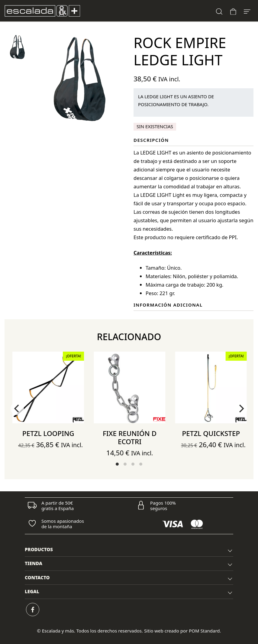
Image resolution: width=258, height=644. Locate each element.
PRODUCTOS (129, 550)
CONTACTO (129, 578)
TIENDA (129, 564)
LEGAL (129, 592)
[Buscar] (219, 11)
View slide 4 (141, 464)
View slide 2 (125, 464)
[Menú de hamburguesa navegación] (247, 11)
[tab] (129, 550)
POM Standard (204, 631)
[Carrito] (233, 11)
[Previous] (17, 408)
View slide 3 (133, 464)
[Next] (241, 408)
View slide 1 (117, 464)
